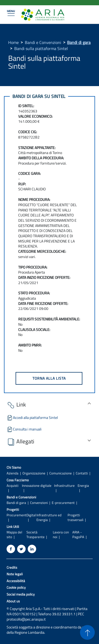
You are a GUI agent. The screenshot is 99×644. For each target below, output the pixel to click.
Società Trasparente (36, 534)
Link (16, 405)
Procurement (16, 515)
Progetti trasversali (76, 517)
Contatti (82, 473)
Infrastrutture (64, 486)
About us (13, 601)
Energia (83, 486)
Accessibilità (16, 581)
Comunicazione (61, 473)
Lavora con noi (61, 534)
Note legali (15, 574)
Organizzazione (34, 473)
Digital (31, 515)
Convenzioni (39, 503)
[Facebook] (11, 549)
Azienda (13, 473)
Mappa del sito (14, 534)
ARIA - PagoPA (78, 534)
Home (13, 42)
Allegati (20, 442)
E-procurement (63, 503)
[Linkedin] (32, 549)
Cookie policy (16, 588)
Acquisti (13, 486)
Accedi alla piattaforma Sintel (32, 417)
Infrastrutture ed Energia (49, 517)
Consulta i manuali (24, 429)
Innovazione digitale (37, 486)
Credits (12, 568)
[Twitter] (21, 549)
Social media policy (21, 594)
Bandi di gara (79, 42)
